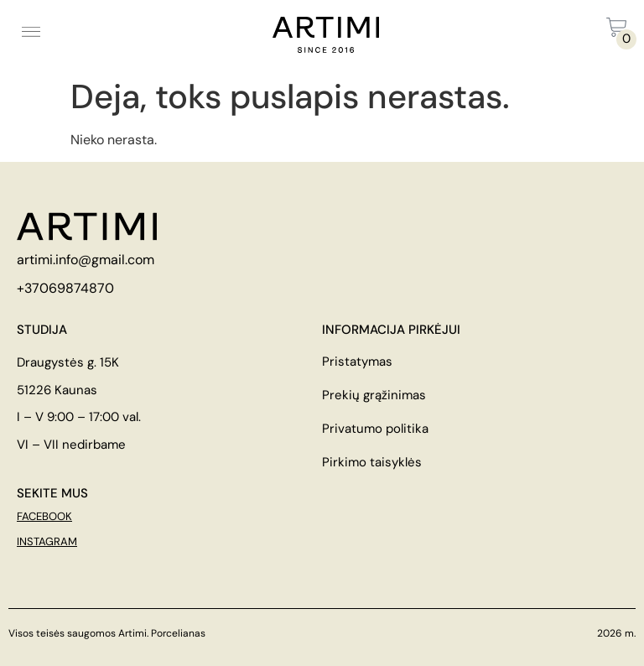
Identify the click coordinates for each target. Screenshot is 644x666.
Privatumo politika (375, 429)
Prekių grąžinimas (374, 395)
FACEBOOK (44, 516)
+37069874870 (65, 288)
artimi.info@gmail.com (86, 260)
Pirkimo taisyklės (372, 462)
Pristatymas (357, 362)
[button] (31, 31)
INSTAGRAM (47, 541)
